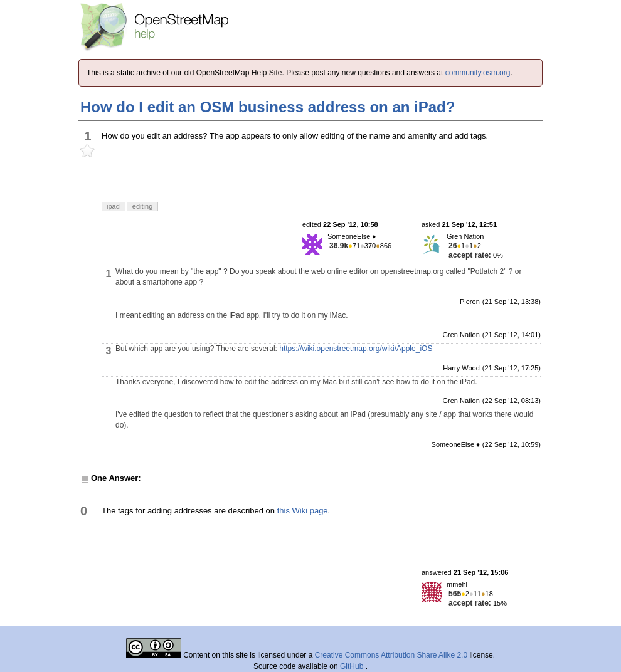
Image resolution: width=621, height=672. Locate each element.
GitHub (353, 666)
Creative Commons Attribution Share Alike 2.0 (391, 655)
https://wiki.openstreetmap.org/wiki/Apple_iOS (356, 349)
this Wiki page (303, 511)
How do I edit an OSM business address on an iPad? (268, 107)
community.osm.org (478, 73)
